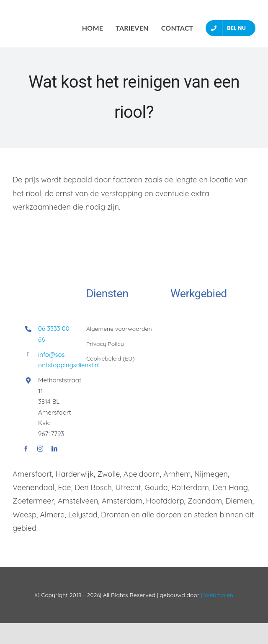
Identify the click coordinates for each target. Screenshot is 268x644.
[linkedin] (54, 449)
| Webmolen (216, 595)
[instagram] (40, 449)
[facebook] (26, 449)
